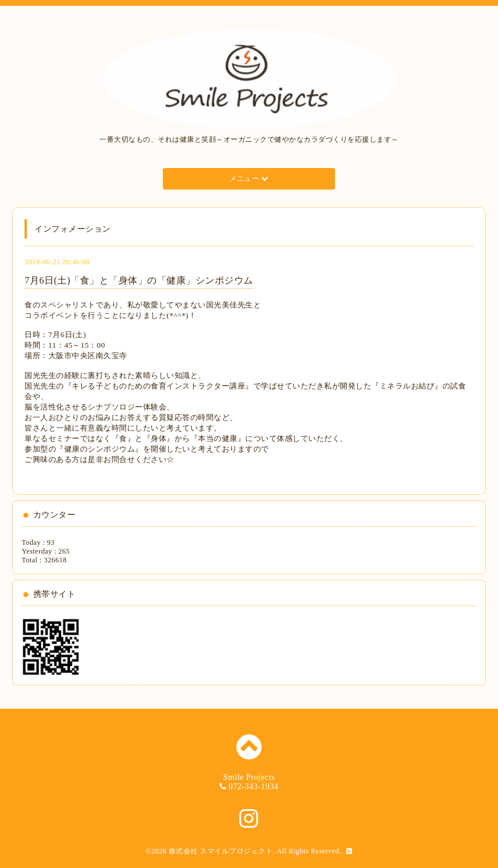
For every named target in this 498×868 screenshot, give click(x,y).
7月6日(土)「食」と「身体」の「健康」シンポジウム (139, 280)
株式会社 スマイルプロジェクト (221, 851)
